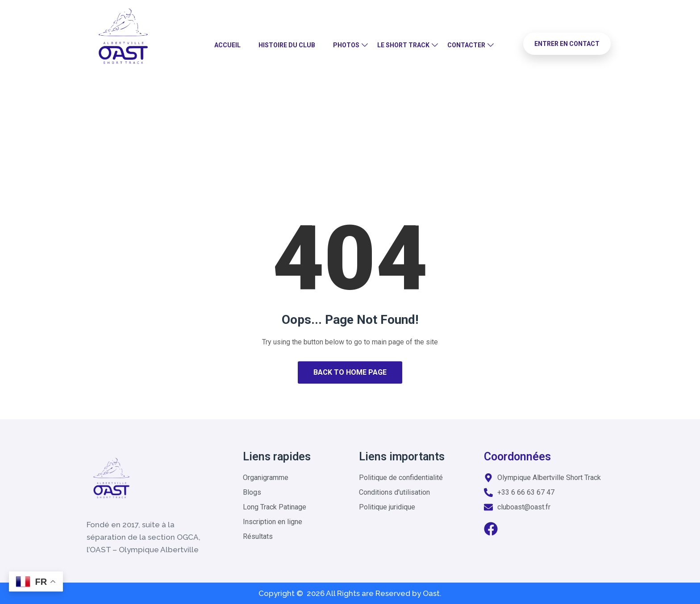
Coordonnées (517, 457)
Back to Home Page (350, 372)
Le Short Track (403, 45)
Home (319, 136)
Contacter (466, 45)
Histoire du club (287, 45)
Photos (346, 45)
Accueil (227, 45)
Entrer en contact (567, 44)
